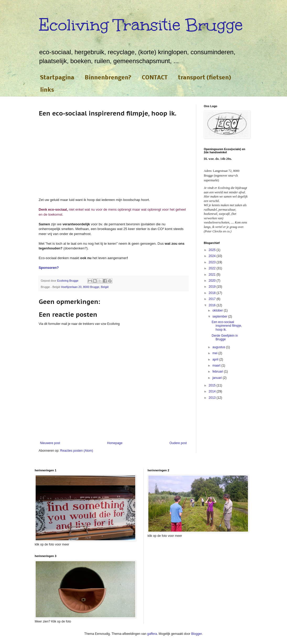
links (47, 90)
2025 (213, 250)
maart (217, 365)
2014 (213, 391)
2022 (213, 268)
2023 (213, 262)
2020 (213, 281)
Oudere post (178, 443)
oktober (218, 310)
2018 (213, 293)
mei (215, 353)
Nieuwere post (50, 443)
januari (217, 378)
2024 (213, 256)
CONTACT (155, 78)
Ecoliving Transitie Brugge (141, 25)
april (216, 359)
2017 (213, 299)
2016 (213, 305)
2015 (213, 385)
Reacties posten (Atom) (77, 451)
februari (218, 372)
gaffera (152, 634)
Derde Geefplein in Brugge (225, 337)
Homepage (115, 443)
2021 (213, 275)
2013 (213, 398)
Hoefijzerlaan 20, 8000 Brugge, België (85, 287)
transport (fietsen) (205, 78)
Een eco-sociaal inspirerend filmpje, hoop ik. (227, 326)
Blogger (196, 634)
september (220, 316)
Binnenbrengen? (108, 78)
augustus (219, 347)
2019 (213, 287)
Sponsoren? (49, 268)
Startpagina (57, 78)
